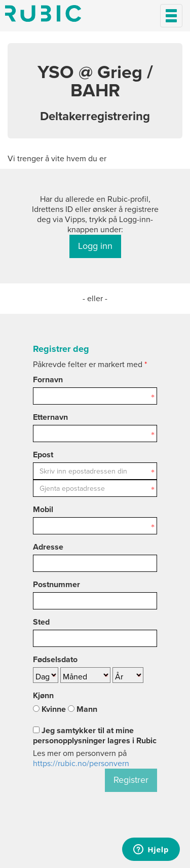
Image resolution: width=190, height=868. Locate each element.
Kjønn (43, 696)
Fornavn (48, 380)
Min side (43, 13)
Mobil (43, 510)
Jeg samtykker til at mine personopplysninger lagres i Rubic (95, 736)
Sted (41, 622)
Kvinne (49, 709)
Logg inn (95, 246)
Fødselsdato (55, 660)
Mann (83, 709)
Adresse (48, 547)
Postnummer (56, 585)
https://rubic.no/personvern (81, 764)
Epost (43, 455)
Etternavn (50, 417)
